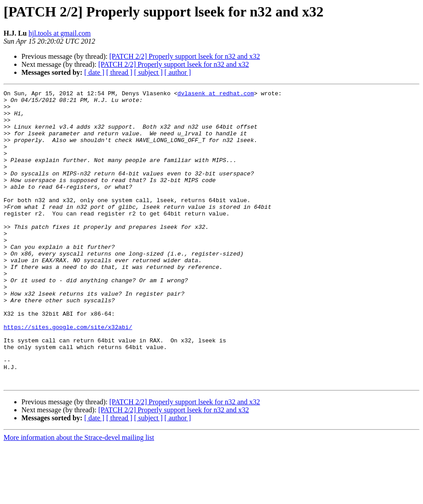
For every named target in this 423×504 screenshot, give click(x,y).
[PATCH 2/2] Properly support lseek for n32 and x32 (185, 56)
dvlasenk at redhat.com (216, 94)
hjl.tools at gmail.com (60, 33)
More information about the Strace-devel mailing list (79, 496)
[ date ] (94, 72)
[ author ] (178, 72)
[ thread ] (119, 72)
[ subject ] (148, 72)
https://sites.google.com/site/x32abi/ (68, 375)
